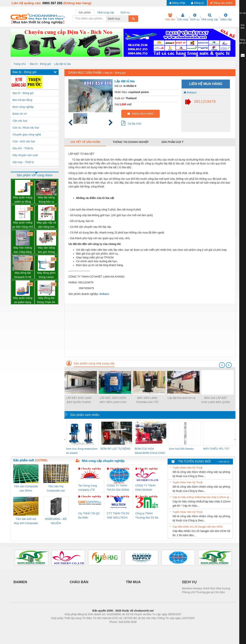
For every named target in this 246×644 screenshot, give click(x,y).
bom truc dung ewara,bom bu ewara (82, 451)
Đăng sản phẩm (221, 3)
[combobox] (127, 19)
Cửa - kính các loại (24, 141)
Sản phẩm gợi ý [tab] (172, 142)
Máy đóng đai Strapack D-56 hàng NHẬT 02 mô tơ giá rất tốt (23, 275)
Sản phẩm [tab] (85, 12)
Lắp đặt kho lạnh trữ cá (181, 398)
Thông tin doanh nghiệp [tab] (131, 142)
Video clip (226, 17)
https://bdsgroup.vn (118, 628)
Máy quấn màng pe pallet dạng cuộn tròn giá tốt (23, 300)
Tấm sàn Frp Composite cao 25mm (56, 489)
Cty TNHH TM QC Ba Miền (89, 515)
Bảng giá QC (243, 41)
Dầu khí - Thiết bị (23, 148)
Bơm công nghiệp (23, 107)
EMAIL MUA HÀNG (140, 114)
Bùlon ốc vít (20, 114)
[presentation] (222, 365)
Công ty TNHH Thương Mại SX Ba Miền (147, 516)
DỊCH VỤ (189, 582)
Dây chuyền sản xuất (25, 155)
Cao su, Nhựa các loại (26, 128)
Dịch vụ (195, 17)
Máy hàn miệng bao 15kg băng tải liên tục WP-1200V (23, 250)
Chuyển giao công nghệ (27, 134)
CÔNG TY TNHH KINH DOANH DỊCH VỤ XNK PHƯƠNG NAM (145, 488)
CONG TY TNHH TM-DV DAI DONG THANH (118, 488)
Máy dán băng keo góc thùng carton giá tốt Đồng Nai (46, 250)
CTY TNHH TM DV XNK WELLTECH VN (118, 516)
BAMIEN (20, 582)
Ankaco (190, 92)
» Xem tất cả (223, 462)
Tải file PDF (131, 123)
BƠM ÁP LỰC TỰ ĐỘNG (116, 449)
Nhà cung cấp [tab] (106, 12)
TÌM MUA (133, 582)
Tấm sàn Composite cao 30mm (26, 488)
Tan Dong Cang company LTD (88, 488)
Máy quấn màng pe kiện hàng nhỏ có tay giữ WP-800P (23, 225)
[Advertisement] (150, 330)
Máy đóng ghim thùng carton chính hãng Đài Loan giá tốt (46, 275)
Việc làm (170, 17)
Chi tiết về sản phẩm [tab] (85, 142)
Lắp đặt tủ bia (63, 64)
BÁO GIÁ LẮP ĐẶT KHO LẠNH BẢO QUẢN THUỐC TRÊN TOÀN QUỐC (216, 400)
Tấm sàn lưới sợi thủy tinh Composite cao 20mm (26, 521)
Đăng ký (197, 3)
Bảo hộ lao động (22, 100)
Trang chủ (20, 64)
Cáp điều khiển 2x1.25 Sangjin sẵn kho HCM (197, 527)
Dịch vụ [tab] (125, 12)
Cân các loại (20, 121)
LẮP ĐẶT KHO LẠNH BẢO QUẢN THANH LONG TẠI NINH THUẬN (79, 400)
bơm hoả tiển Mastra (181, 449)
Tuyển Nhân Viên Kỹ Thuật (187, 468)
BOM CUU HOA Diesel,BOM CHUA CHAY (150, 451)
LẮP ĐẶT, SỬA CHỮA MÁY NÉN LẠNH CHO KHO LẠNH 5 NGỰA (113, 400)
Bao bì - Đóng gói (40, 64)
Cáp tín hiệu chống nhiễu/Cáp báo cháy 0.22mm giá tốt (202, 497)
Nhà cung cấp (210, 17)
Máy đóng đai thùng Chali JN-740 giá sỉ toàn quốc (46, 300)
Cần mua (183, 17)
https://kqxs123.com (141, 628)
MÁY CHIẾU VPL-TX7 (216, 449)
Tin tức (243, 13)
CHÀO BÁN (79, 582)
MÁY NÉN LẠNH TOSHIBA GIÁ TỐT (147, 400)
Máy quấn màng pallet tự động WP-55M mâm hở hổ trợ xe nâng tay (23, 200)
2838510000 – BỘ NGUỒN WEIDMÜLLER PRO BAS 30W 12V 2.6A (56, 521)
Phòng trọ (98, 628)
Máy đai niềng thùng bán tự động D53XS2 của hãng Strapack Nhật (46, 200)
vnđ (129, 104)
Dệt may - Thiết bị (23, 162)
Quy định (243, 26)
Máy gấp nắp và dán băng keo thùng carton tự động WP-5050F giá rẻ (46, 225)
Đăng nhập (177, 3)
